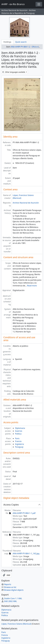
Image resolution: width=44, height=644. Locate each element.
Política (18, 434)
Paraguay (19, 447)
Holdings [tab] (7, 42)
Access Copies (11, 505)
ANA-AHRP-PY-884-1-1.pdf (24, 513)
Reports (6, 584)
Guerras (19, 431)
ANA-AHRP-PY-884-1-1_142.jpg (26, 553)
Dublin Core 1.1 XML (12, 598)
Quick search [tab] (21, 42)
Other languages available (14, 72)
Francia (18, 441)
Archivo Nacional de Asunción (26, 203)
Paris (17, 438)
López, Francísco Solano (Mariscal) (16, 624)
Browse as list (9, 587)
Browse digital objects (12, 590)
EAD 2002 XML (9, 601)
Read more (32, 286)
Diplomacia (20, 428)
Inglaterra (19, 444)
